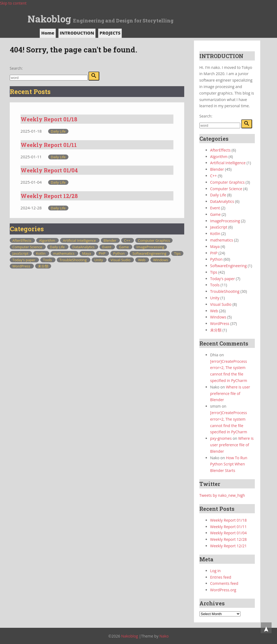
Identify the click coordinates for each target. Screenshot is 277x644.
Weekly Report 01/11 (49, 145)
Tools (48, 260)
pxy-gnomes (221, 438)
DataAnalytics (84, 247)
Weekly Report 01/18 (49, 119)
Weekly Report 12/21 (228, 546)
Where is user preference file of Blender (230, 393)
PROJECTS (110, 33)
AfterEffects (22, 240)
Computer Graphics (154, 240)
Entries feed (221, 577)
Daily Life (58, 131)
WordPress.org (223, 590)
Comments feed (224, 583)
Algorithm (47, 240)
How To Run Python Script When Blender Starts (229, 464)
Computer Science (28, 247)
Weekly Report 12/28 (49, 196)
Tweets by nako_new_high (222, 495)
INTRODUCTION (77, 33)
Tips (177, 253)
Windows (161, 260)
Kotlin (41, 253)
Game (124, 247)
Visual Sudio (121, 260)
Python (119, 253)
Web (142, 260)
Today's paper (24, 260)
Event (107, 247)
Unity (99, 260)
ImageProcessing (150, 247)
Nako (164, 636)
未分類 (43, 266)
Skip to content (13, 3)
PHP (103, 253)
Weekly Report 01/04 (49, 170)
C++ (127, 240)
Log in (215, 571)
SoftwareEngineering (150, 253)
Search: (16, 68)
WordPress (22, 266)
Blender (111, 240)
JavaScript (21, 253)
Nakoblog (49, 19)
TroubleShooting (74, 260)
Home (48, 33)
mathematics (64, 253)
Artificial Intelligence (80, 240)
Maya (87, 253)
